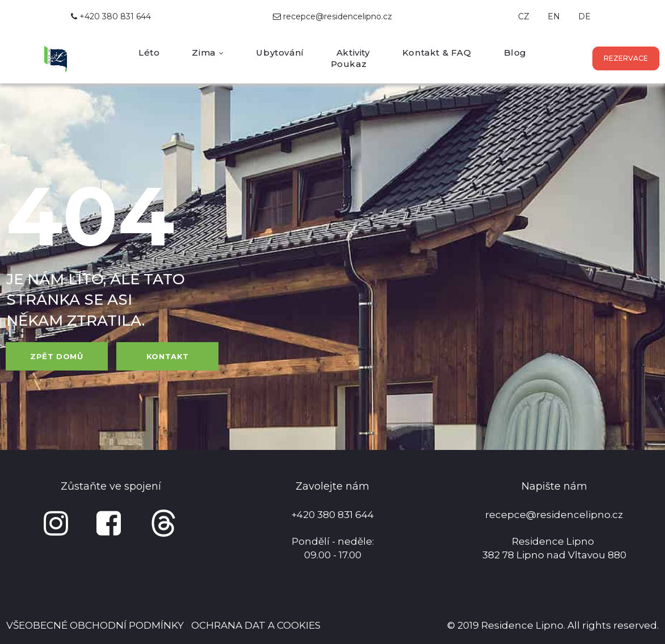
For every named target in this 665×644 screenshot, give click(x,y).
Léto (149, 53)
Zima (208, 53)
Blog (515, 53)
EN (554, 16)
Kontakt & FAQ (437, 53)
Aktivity (353, 53)
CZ (524, 16)
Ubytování (280, 53)
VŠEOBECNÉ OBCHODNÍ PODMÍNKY (95, 625)
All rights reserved (612, 625)
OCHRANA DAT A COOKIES (256, 625)
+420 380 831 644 (111, 16)
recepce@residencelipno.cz (338, 16)
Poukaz (349, 64)
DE (584, 16)
